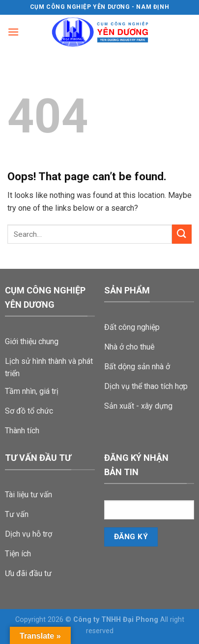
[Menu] (13, 32)
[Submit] (182, 234)
